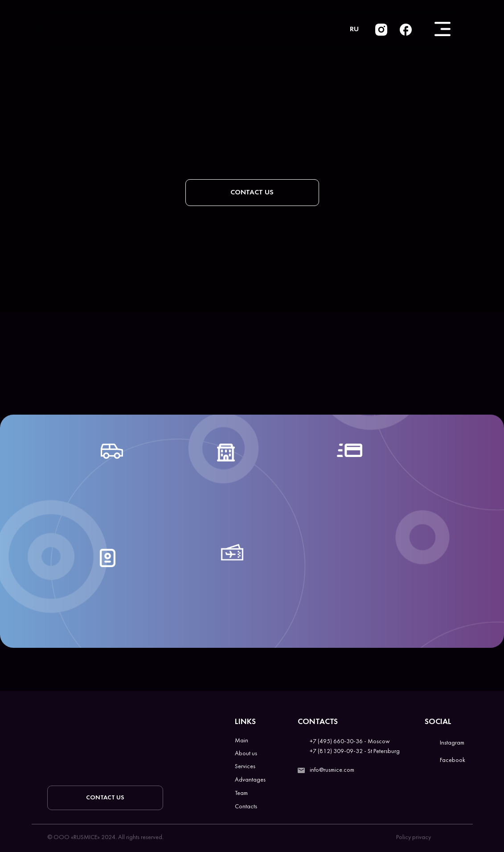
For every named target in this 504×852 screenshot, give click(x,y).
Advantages (250, 780)
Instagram (452, 743)
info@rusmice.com (332, 770)
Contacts (246, 807)
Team (241, 793)
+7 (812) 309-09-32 (336, 751)
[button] (252, 193)
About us (246, 754)
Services (245, 767)
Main (242, 741)
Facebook (453, 760)
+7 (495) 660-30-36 (336, 742)
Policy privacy (414, 838)
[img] (406, 30)
